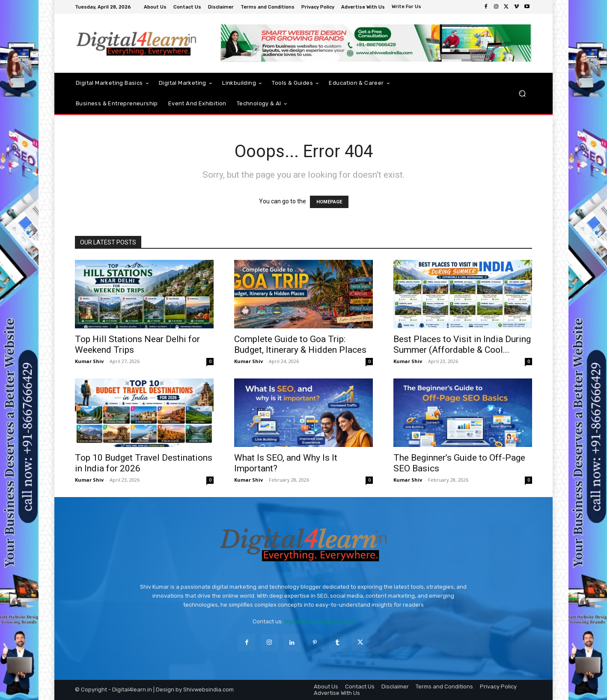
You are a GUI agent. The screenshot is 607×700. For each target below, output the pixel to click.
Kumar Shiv (89, 361)
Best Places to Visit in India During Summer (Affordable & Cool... (462, 344)
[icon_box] (408, 7)
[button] (522, 94)
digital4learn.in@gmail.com (320, 621)
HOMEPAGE (329, 202)
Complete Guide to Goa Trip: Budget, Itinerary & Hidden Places (300, 344)
